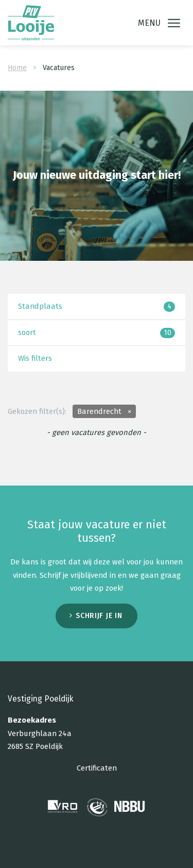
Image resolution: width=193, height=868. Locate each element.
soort (97, 330)
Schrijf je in (99, 613)
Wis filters (35, 356)
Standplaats (97, 304)
